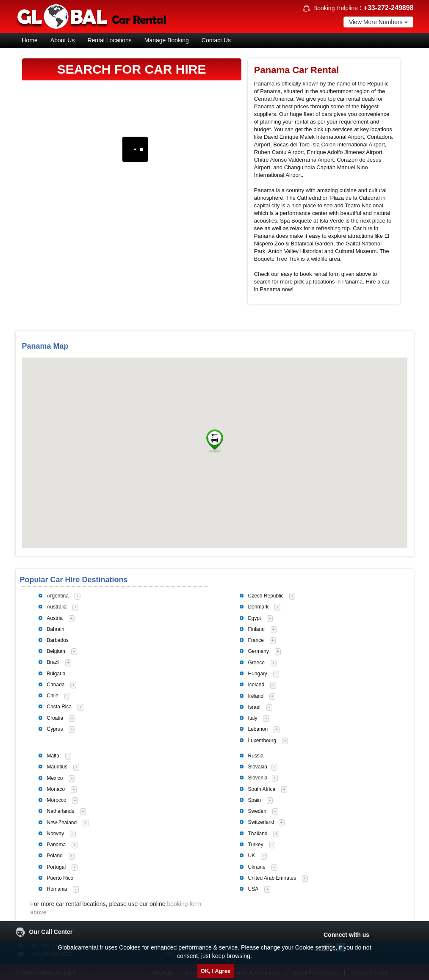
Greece (256, 663)
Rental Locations (109, 40)
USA (253, 889)
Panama (57, 845)
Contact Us (216, 40)
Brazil (53, 662)
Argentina (58, 596)
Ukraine (257, 867)
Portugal (57, 867)
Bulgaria (56, 674)
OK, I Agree (216, 971)
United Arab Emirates (272, 878)
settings (325, 947)
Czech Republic (266, 596)
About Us (63, 40)
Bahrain (56, 629)
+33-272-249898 (389, 8)
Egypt (255, 618)
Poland (55, 856)
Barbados (58, 640)
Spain (255, 800)
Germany (259, 651)
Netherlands (61, 811)
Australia (57, 607)
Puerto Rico (60, 878)
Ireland (256, 696)
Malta (53, 756)
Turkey (256, 845)
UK (252, 856)
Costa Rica (60, 707)
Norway (56, 834)
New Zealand (62, 823)
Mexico (55, 778)
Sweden (257, 811)
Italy (253, 718)
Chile (53, 696)
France (256, 640)
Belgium (56, 651)
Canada (56, 685)
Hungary (258, 674)
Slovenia (258, 778)
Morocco (57, 800)
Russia (256, 756)
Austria (55, 618)
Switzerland (261, 822)
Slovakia (258, 767)
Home (30, 40)
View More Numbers (379, 22)
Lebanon (258, 729)
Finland (256, 629)
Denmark (259, 607)
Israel (254, 707)
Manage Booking (167, 40)
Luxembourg (262, 741)
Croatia (55, 718)
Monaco (56, 789)
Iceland (256, 685)
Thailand (258, 834)
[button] (215, 441)
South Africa (262, 789)
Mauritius (57, 767)
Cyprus (55, 729)
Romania (57, 889)
